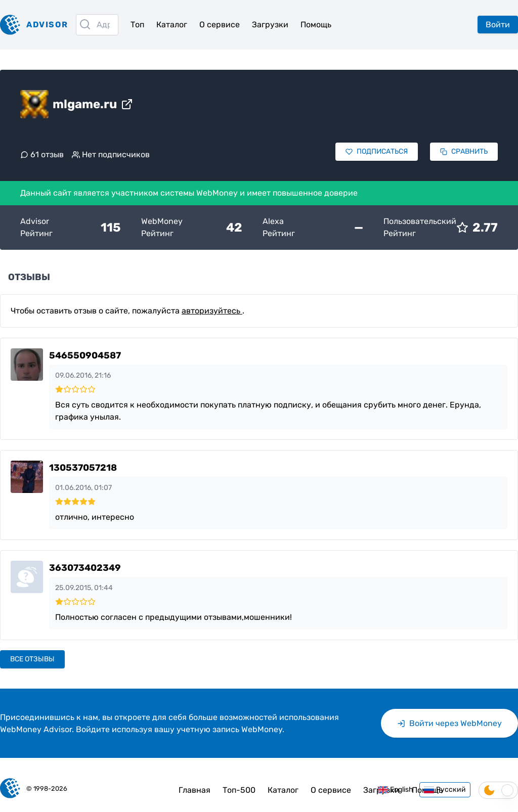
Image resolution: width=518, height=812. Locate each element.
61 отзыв (42, 154)
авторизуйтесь (212, 311)
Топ (137, 25)
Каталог (172, 25)
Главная (195, 790)
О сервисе (220, 25)
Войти (498, 25)
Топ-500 (239, 790)
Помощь (316, 25)
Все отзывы (32, 659)
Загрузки (270, 25)
